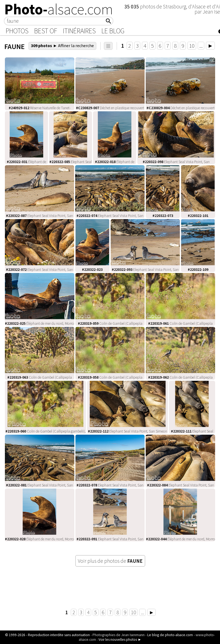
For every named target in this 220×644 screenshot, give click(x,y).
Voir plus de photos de (110, 561)
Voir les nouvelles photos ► (120, 640)
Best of (46, 31)
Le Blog (113, 31)
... (201, 46)
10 (192, 46)
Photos (17, 31)
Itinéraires (79, 31)
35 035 (132, 6)
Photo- (59, 9)
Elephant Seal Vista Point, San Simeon (127, 431)
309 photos (62, 45)
